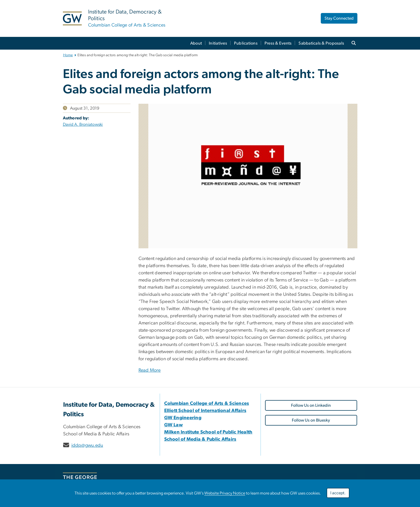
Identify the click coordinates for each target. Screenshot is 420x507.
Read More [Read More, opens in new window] (150, 370)
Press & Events (278, 43)
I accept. (338, 493)
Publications (246, 43)
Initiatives (218, 43)
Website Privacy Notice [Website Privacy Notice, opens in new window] (225, 493)
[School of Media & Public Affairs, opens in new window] (200, 439)
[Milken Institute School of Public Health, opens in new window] (208, 432)
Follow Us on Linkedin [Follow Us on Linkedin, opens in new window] (311, 405)
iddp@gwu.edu (87, 445)
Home (68, 55)
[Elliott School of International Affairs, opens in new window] (205, 411)
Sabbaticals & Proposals (321, 43)
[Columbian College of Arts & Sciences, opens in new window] (207, 404)
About (196, 43)
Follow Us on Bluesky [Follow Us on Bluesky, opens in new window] (311, 420)
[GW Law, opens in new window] (174, 425)
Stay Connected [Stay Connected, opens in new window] (339, 18)
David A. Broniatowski (83, 124)
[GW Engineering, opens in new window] (183, 418)
